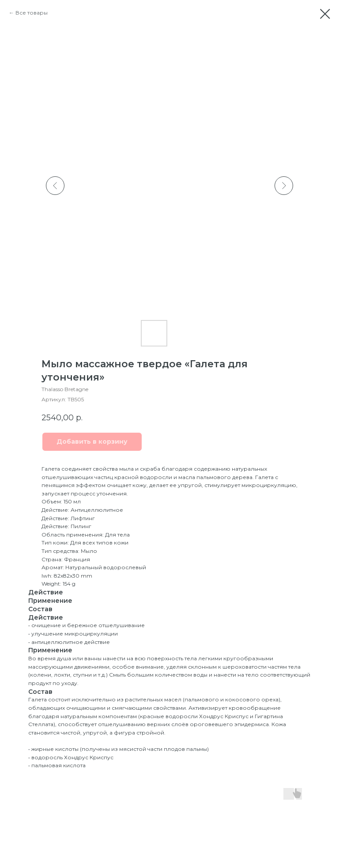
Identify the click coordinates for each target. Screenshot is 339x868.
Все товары (32, 13)
